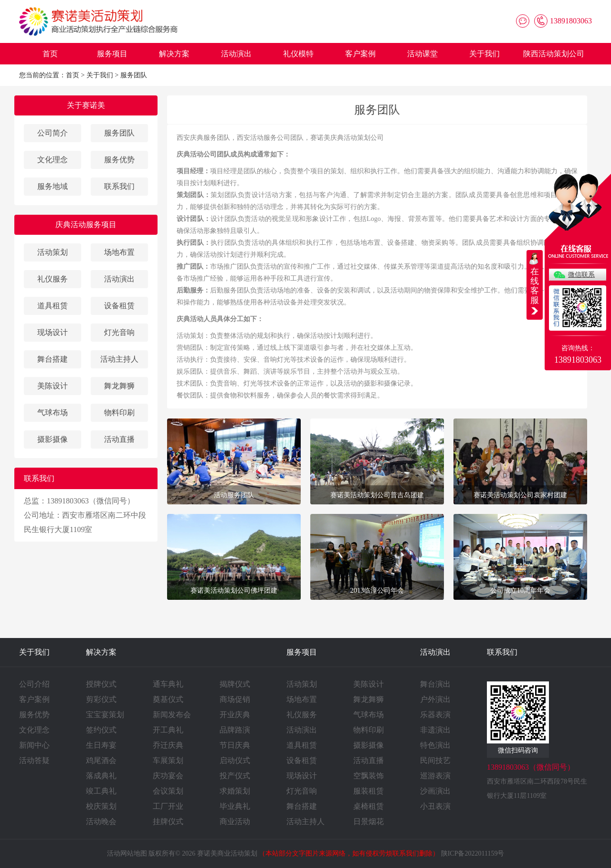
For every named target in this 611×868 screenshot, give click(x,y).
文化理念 (53, 160)
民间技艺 (435, 760)
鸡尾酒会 (101, 760)
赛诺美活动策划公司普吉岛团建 (377, 495)
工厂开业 (168, 806)
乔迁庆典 (168, 745)
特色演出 (435, 745)
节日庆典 (235, 745)
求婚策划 (235, 791)
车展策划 (168, 760)
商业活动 (235, 821)
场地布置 (119, 252)
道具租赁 (53, 306)
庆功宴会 (168, 776)
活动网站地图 (127, 853)
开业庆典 (235, 715)
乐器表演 (435, 715)
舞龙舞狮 (119, 386)
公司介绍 (34, 684)
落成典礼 (101, 776)
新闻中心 (34, 745)
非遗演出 (435, 730)
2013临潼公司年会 (377, 590)
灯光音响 (119, 332)
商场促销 (235, 699)
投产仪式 (235, 776)
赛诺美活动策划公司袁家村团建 (520, 495)
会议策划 (168, 791)
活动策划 (53, 252)
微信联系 (581, 275)
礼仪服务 (53, 279)
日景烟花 (369, 821)
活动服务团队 (234, 495)
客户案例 (360, 54)
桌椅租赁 (369, 806)
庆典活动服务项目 (86, 225)
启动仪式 (235, 760)
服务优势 (119, 160)
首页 (50, 54)
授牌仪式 (101, 684)
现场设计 (53, 332)
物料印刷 (119, 413)
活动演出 (236, 54)
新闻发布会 (172, 715)
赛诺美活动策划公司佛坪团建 (234, 590)
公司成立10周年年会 (520, 590)
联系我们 (119, 186)
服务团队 (134, 75)
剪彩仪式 (101, 699)
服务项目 (112, 54)
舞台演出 (435, 684)
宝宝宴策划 (105, 715)
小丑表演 (435, 806)
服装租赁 (369, 791)
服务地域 (53, 186)
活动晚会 (101, 821)
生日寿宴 (101, 745)
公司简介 (53, 133)
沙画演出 (435, 791)
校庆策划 (101, 806)
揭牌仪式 (235, 684)
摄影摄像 (53, 439)
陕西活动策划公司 (554, 54)
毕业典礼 (235, 806)
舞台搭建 (53, 359)
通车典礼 (168, 684)
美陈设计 (53, 386)
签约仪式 (101, 730)
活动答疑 (34, 760)
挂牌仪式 (168, 821)
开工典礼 (168, 730)
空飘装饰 (369, 776)
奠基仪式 (168, 699)
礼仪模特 (298, 54)
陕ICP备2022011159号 (473, 853)
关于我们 (485, 54)
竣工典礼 (101, 791)
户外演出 (435, 699)
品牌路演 (235, 730)
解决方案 (174, 54)
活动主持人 (119, 359)
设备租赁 (119, 306)
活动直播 (119, 439)
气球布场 (53, 413)
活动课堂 (422, 54)
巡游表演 (435, 776)
